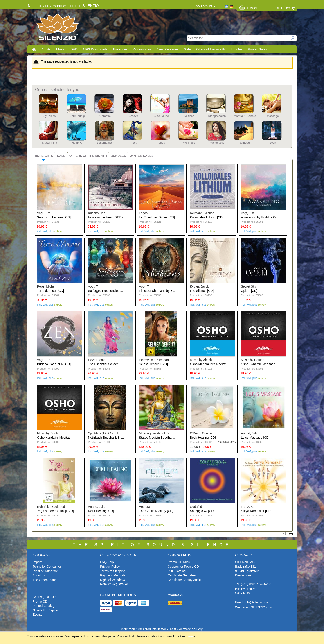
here (190, 636)
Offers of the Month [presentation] (88, 156)
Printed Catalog (44, 606)
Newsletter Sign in (45, 610)
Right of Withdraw (45, 571)
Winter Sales (258, 49)
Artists (46, 49)
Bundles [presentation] (118, 156)
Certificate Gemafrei (182, 575)
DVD (74, 49)
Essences (120, 49)
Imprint (37, 562)
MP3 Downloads (95, 49)
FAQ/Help (107, 562)
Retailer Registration (114, 584)
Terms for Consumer (47, 567)
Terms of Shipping (113, 571)
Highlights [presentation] (43, 156)
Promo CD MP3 (179, 562)
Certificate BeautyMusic (184, 580)
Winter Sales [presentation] (142, 156)
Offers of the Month (211, 49)
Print (285, 534)
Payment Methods (113, 575)
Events (37, 615)
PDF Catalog (177, 571)
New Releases (168, 49)
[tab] (43, 155)
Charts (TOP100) (45, 597)
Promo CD (40, 601)
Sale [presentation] (61, 156)
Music (61, 49)
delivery (58, 231)
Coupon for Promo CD (183, 567)
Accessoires (142, 49)
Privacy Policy (110, 567)
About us (39, 575)
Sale (187, 49)
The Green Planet (45, 580)
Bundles (236, 49)
